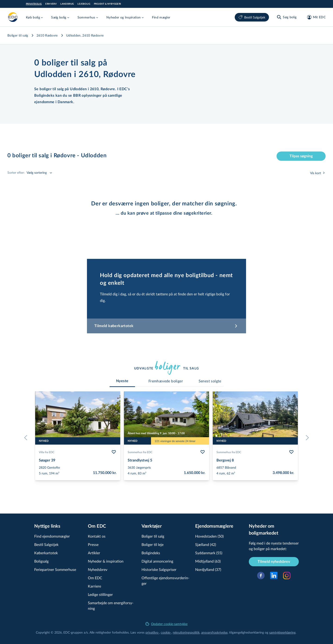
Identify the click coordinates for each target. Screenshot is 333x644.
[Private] (13, 17)
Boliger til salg (18, 35)
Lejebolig (84, 4)
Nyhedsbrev (98, 569)
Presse (93, 544)
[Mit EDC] (315, 17)
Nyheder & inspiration (106, 561)
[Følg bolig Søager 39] (114, 452)
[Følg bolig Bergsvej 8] (291, 452)
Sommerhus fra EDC (140, 452)
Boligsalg (41, 561)
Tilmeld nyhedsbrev (274, 562)
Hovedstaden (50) (209, 536)
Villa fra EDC (47, 452)
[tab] (122, 381)
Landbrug (67, 4)
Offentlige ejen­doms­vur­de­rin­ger (165, 581)
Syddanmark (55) (209, 553)
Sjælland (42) (206, 544)
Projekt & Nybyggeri (108, 4)
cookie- (166, 632)
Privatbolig (34, 4)
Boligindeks (151, 553)
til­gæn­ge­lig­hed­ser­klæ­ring (247, 632)
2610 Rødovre (47, 35)
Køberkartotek (46, 553)
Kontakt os (97, 536)
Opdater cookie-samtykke (166, 624)
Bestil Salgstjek (252, 17)
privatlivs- (152, 632)
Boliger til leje (153, 544)
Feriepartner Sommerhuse (55, 569)
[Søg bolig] (286, 17)
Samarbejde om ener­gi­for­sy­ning (111, 605)
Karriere (94, 586)
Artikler (94, 553)
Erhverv (51, 4)
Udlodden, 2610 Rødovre (85, 35)
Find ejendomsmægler (52, 536)
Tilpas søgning (301, 156)
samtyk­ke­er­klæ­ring (282, 632)
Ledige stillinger (100, 594)
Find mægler (161, 17)
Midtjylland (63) (208, 561)
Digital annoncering (157, 561)
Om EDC (95, 578)
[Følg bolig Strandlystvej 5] (203, 452)
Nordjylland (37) (208, 569)
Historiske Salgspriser (159, 569)
